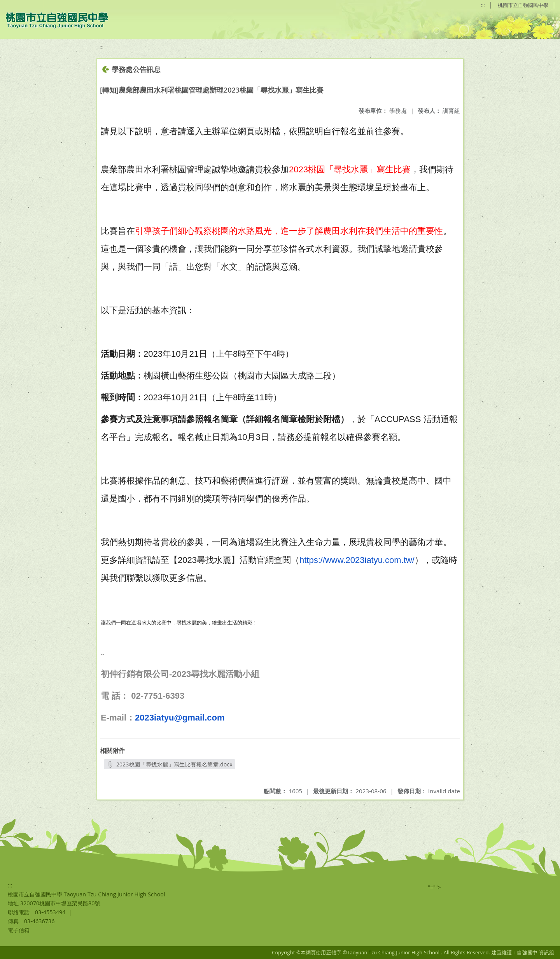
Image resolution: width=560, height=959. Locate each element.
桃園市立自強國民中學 (523, 5)
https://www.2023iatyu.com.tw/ (357, 560)
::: (483, 5)
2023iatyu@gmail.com (180, 718)
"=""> (434, 887)
